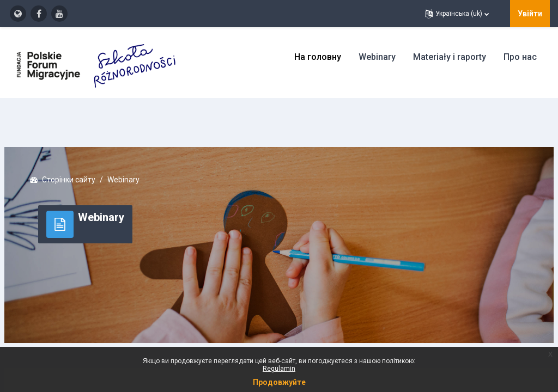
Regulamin (279, 369)
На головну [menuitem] (318, 57)
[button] (457, 14)
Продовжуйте (279, 382)
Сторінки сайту (95, 147)
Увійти (530, 14)
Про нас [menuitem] (520, 57)
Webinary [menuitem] (377, 57)
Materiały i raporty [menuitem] (450, 57)
